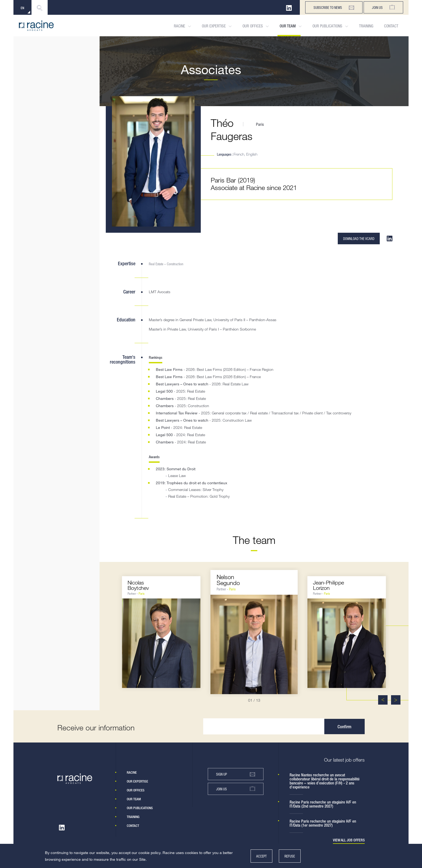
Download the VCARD (359, 238)
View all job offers (349, 840)
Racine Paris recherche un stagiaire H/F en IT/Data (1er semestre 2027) (323, 823)
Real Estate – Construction (166, 264)
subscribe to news (334, 8)
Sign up (236, 774)
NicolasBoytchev (138, 585)
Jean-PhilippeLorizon (328, 585)
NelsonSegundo (228, 580)
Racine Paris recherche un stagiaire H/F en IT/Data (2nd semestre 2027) (323, 804)
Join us (383, 7)
